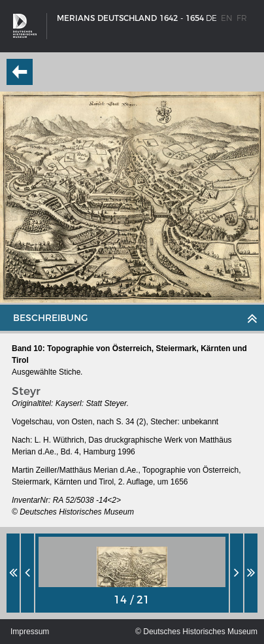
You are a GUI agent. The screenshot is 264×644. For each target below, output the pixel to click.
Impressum (30, 632)
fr (242, 18)
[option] (132, 573)
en (227, 18)
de (211, 18)
